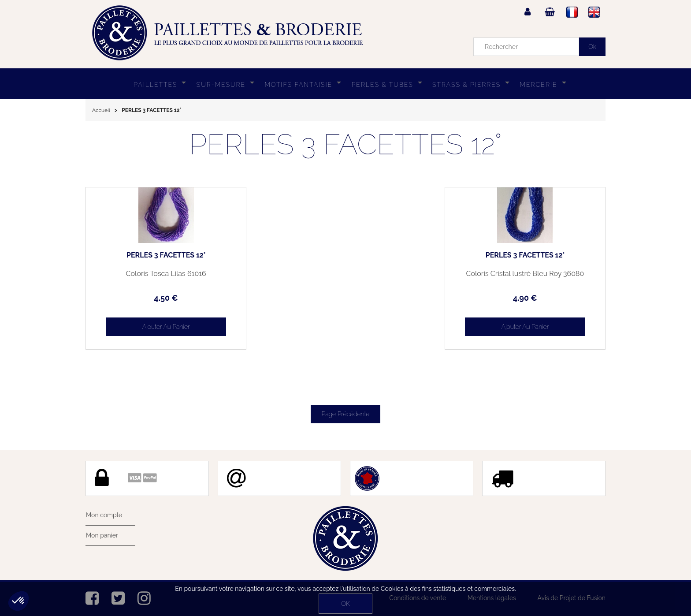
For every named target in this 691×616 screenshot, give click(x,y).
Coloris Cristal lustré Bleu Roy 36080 (544, 277)
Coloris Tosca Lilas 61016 (147, 274)
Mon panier (102, 535)
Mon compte (104, 515)
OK (345, 604)
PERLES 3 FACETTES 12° (147, 255)
